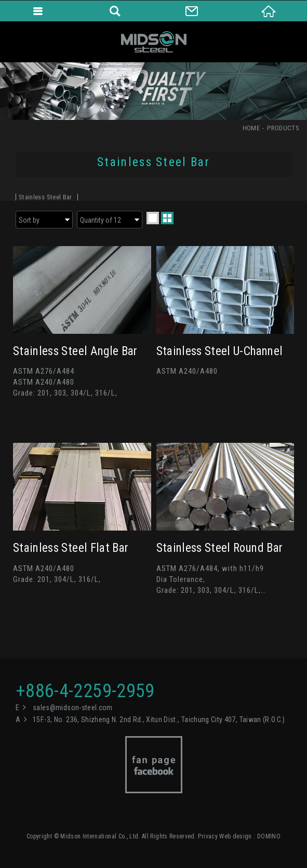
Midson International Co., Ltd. (154, 42)
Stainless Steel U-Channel (225, 322)
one (153, 218)
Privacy (208, 836)
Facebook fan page (154, 765)
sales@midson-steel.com (73, 708)
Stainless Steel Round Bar (225, 519)
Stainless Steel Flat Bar (82, 519)
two (167, 218)
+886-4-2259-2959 (85, 691)
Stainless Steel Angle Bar (82, 322)
